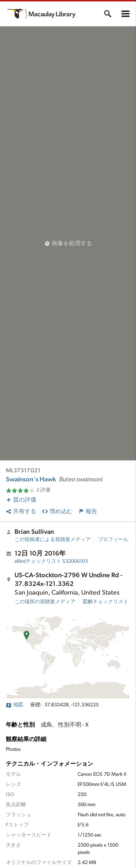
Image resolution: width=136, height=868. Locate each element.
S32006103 (51, 561)
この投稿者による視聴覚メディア (53, 540)
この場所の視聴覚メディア (45, 602)
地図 (15, 705)
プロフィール (113, 540)
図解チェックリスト (106, 602)
